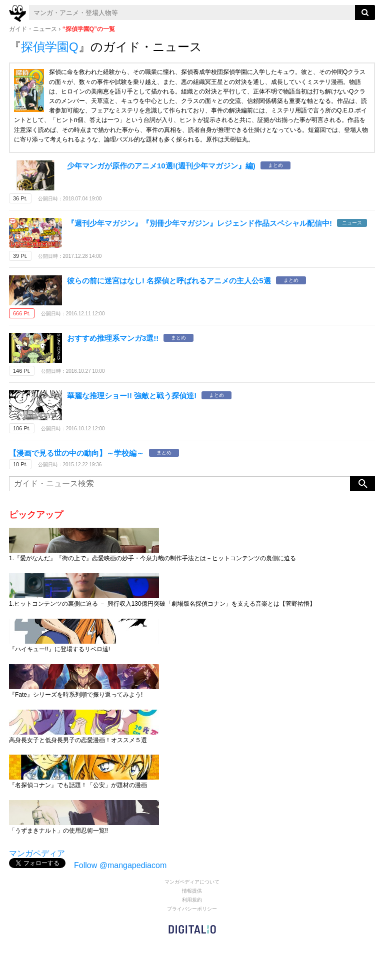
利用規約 (192, 900)
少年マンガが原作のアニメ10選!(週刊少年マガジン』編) (161, 166)
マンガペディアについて (192, 882)
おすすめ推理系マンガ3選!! (113, 338)
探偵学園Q (50, 47)
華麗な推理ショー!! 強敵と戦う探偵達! (132, 396)
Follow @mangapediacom (120, 865)
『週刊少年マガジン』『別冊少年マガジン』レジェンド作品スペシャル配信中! (199, 223)
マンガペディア (37, 853)
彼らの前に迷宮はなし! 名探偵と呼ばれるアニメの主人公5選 (169, 281)
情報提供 (192, 891)
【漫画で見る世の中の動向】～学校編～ (76, 453)
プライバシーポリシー (192, 909)
